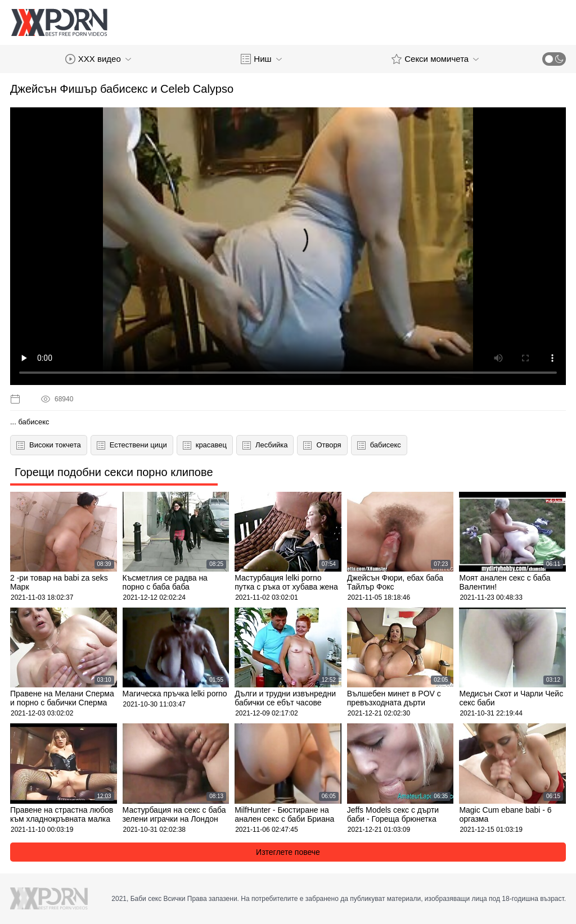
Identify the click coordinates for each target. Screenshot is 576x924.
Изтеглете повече (288, 852)
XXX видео (98, 59)
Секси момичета (435, 59)
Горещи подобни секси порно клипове (114, 472)
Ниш (261, 59)
